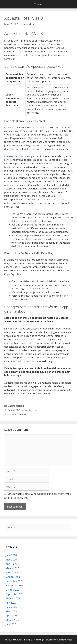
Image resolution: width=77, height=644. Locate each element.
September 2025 (15, 594)
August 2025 (13, 598)
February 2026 (14, 572)
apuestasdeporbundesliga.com (22, 156)
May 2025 (11, 611)
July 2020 (11, 624)
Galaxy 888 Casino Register (23, 410)
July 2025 (11, 603)
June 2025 (11, 607)
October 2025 (13, 590)
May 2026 (11, 560)
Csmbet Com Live (17, 414)
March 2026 (12, 568)
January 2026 (13, 577)
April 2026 (11, 564)
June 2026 (11, 555)
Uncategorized (16, 406)
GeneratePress (65, 640)
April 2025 (11, 616)
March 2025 (12, 620)
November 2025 (15, 585)
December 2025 (14, 581)
